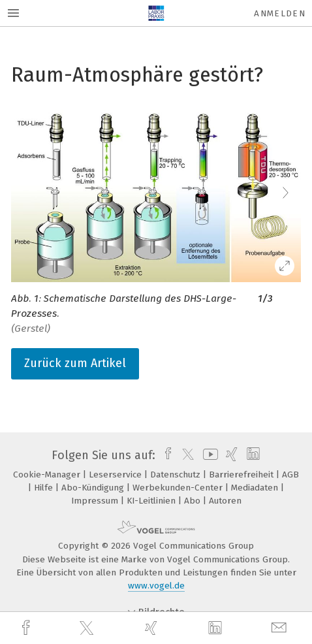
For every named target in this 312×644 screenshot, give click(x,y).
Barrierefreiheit (242, 475)
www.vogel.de (156, 586)
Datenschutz (177, 475)
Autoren (225, 501)
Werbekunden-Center (179, 488)
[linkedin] (217, 628)
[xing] (153, 628)
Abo (194, 501)
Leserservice (117, 475)
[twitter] (88, 628)
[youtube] (208, 455)
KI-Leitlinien (152, 501)
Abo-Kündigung (94, 488)
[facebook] (27, 628)
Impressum (96, 501)
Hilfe (45, 488)
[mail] (281, 628)
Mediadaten (256, 488)
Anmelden (280, 13)
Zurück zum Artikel (75, 363)
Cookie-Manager (48, 475)
